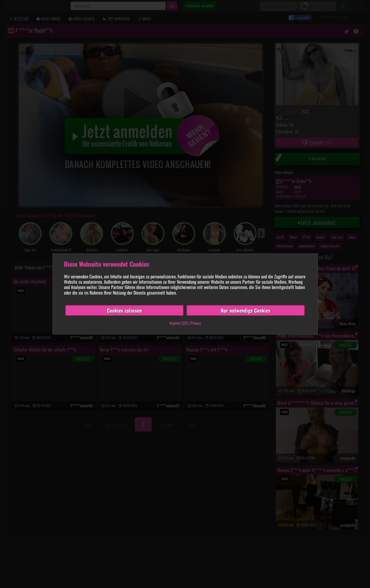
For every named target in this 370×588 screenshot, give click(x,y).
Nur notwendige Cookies (246, 310)
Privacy (196, 323)
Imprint (175, 323)
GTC (185, 323)
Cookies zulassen (124, 310)
